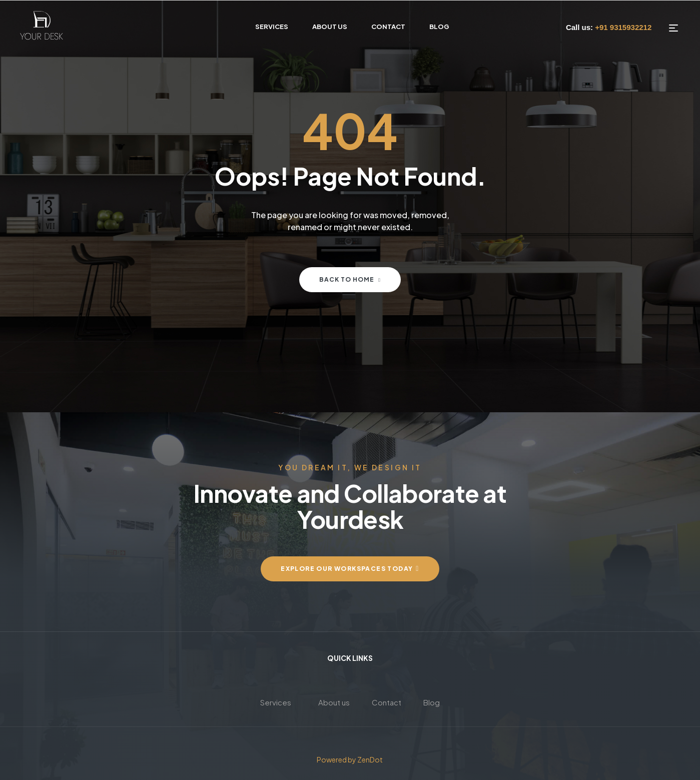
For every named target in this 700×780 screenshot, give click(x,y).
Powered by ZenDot (350, 759)
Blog (432, 702)
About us (334, 702)
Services (276, 702)
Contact (387, 702)
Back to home (350, 279)
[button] (350, 569)
